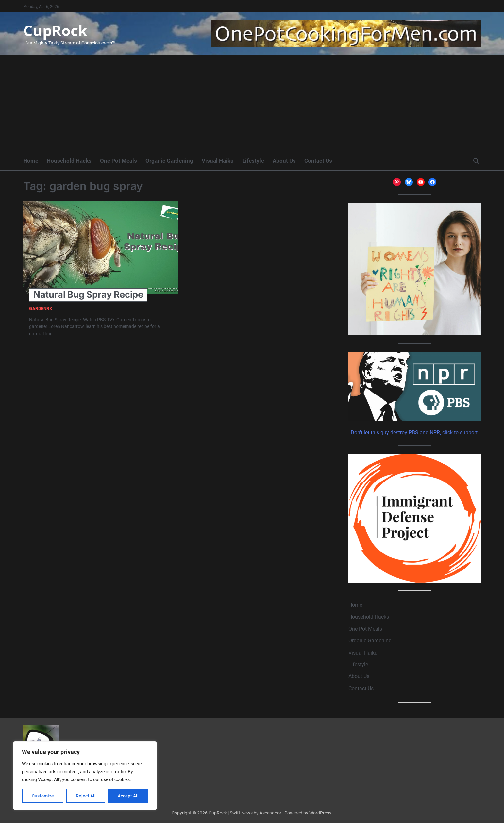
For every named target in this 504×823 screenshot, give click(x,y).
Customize (43, 796)
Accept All (128, 796)
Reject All (86, 796)
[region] (85, 776)
